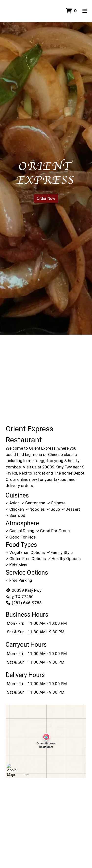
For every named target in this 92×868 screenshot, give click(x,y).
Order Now (46, 198)
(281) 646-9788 (24, 603)
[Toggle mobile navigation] (85, 11)
